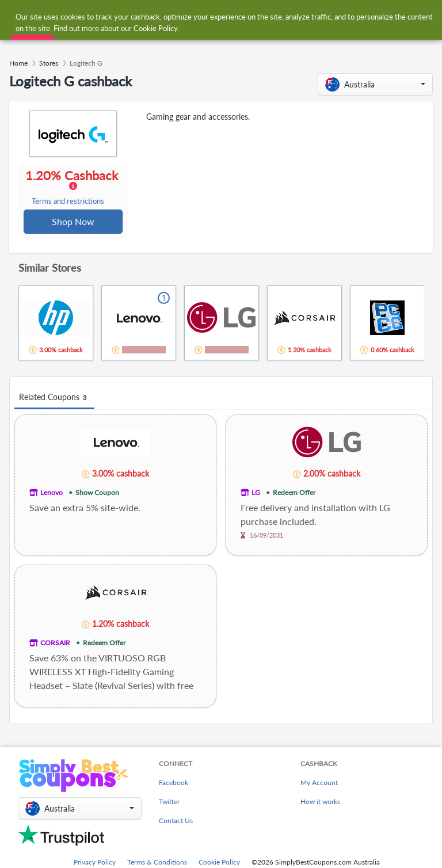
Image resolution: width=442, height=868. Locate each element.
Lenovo (52, 494)
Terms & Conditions (157, 863)
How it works (320, 803)
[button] (375, 84)
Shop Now (74, 222)
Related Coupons (54, 399)
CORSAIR (55, 644)
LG (256, 494)
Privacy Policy (95, 863)
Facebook (174, 784)
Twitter (169, 803)
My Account (319, 784)
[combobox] (209, 16)
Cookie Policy (219, 863)
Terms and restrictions (68, 202)
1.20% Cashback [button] (73, 188)
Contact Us (176, 822)
